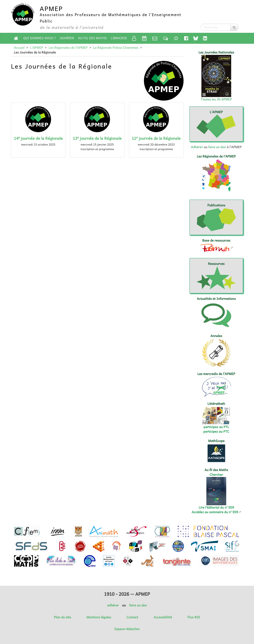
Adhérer (67, 38)
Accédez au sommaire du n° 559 (215, 512)
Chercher (216, 475)
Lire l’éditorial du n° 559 (216, 507)
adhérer (113, 605)
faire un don (217, 147)
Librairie (119, 38)
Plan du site (63, 617)
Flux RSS (194, 617)
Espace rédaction (127, 629)
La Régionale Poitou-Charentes (116, 48)
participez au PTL (216, 427)
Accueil (19, 48)
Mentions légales (99, 617)
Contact (132, 617)
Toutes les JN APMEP (216, 99)
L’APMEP (36, 48)
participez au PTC (216, 431)
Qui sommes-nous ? (39, 38)
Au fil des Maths (93, 38)
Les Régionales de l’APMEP (68, 48)
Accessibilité (163, 617)
